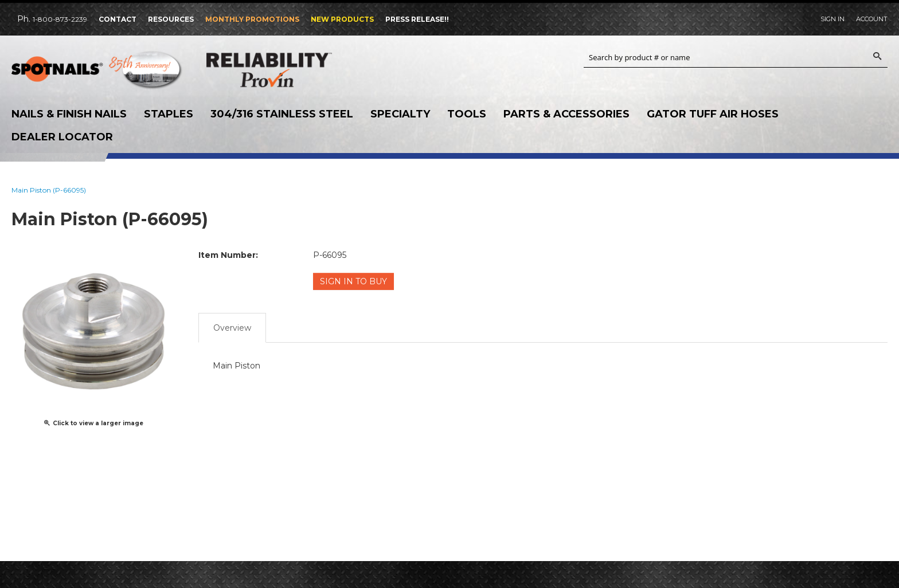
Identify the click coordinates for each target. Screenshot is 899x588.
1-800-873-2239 (60, 19)
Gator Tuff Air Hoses (713, 114)
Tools (467, 114)
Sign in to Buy (353, 281)
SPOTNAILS (97, 73)
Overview (232, 328)
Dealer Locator (62, 137)
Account (872, 19)
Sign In (832, 19)
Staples (169, 114)
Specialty (400, 114)
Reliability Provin (292, 70)
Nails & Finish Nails (69, 114)
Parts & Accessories (566, 114)
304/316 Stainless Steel (282, 114)
